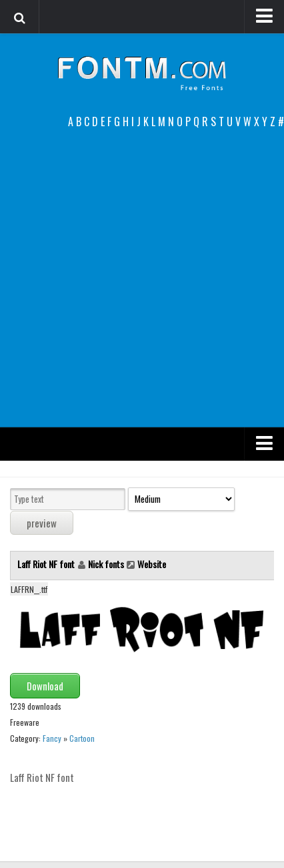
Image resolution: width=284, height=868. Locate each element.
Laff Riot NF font (47, 564)
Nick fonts (106, 564)
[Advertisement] (142, 278)
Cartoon (82, 738)
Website (152, 564)
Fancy (52, 738)
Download (45, 686)
